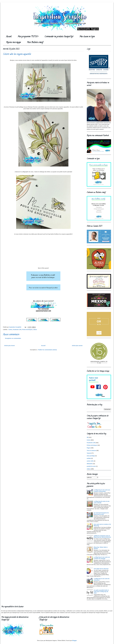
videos (35, 330)
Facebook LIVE (17, 330)
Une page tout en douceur (101, 569)
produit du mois (91, 466)
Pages (89, 448)
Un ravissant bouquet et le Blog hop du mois (101, 514)
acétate (89, 458)
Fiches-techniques (27, 330)
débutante (90, 464)
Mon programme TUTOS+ (28, 37)
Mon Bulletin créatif (35, 42)
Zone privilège (91, 456)
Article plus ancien (77, 346)
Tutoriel (89, 453)
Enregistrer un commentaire (13, 338)
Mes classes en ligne (87, 37)
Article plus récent (9, 346)
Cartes (10, 330)
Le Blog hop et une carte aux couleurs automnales (102, 491)
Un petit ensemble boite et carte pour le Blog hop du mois (101, 592)
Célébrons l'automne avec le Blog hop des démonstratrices (102, 536)
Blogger (74, 641)
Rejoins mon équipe (13, 42)
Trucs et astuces (91, 451)
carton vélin (90, 461)
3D (88, 437)
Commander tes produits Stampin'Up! (59, 37)
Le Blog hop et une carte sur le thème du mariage (102, 558)
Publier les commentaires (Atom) (48, 350)
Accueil (9, 37)
